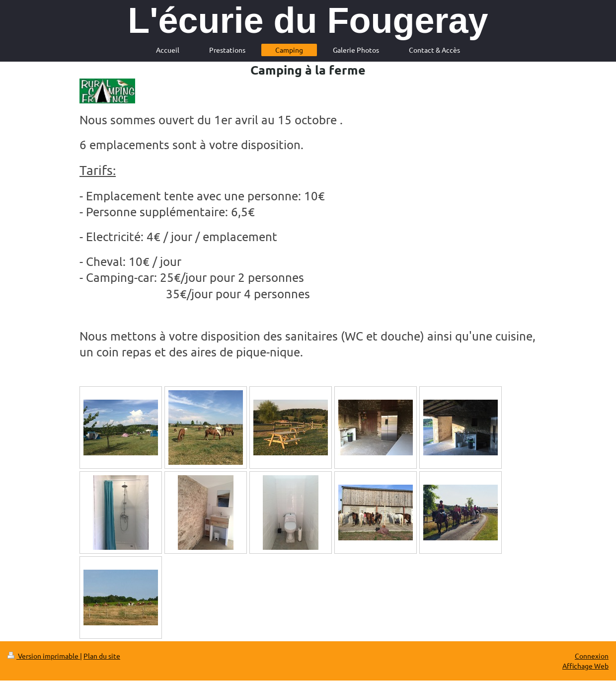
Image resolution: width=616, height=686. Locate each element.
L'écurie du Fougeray (308, 20)
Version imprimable (44, 656)
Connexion (592, 656)
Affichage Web (585, 666)
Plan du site (102, 656)
